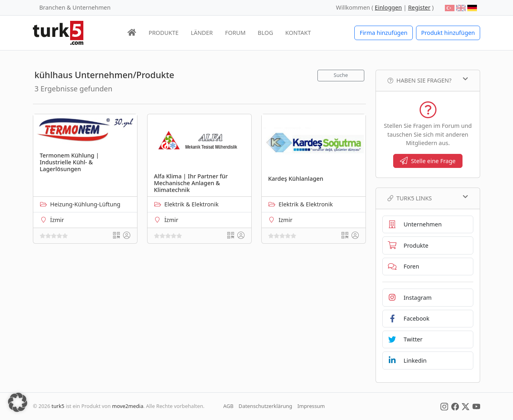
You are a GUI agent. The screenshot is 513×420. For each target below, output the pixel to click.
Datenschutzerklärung (265, 406)
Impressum (311, 406)
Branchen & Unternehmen (75, 7)
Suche (341, 75)
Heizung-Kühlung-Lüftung (85, 204)
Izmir (286, 220)
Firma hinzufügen (383, 33)
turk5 (58, 406)
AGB (228, 406)
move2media (128, 406)
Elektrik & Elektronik (191, 204)
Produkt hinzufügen (448, 33)
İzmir (57, 220)
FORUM (235, 33)
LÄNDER (202, 33)
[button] (18, 402)
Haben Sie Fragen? (428, 80)
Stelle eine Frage (428, 161)
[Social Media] (444, 406)
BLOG (265, 33)
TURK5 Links (428, 198)
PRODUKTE (164, 33)
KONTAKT (298, 33)
